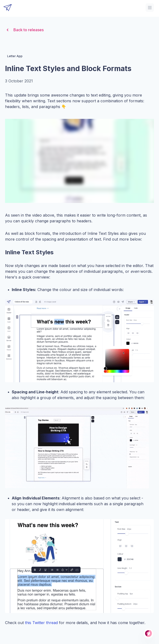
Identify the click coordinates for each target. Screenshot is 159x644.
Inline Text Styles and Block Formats (68, 68)
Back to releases (24, 30)
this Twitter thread (41, 623)
